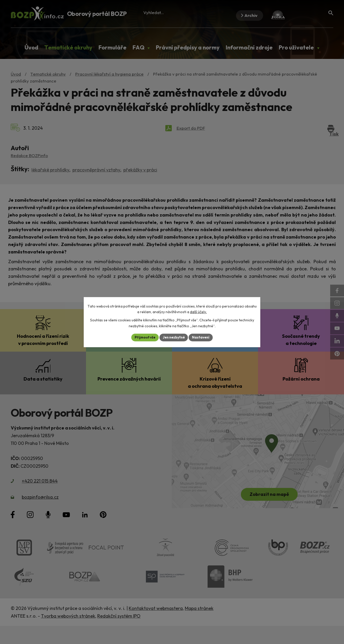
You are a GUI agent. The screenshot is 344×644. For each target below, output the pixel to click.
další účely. (198, 312)
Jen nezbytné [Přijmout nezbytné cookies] (174, 337)
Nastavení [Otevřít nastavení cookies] (203, 337)
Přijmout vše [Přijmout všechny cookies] (143, 337)
